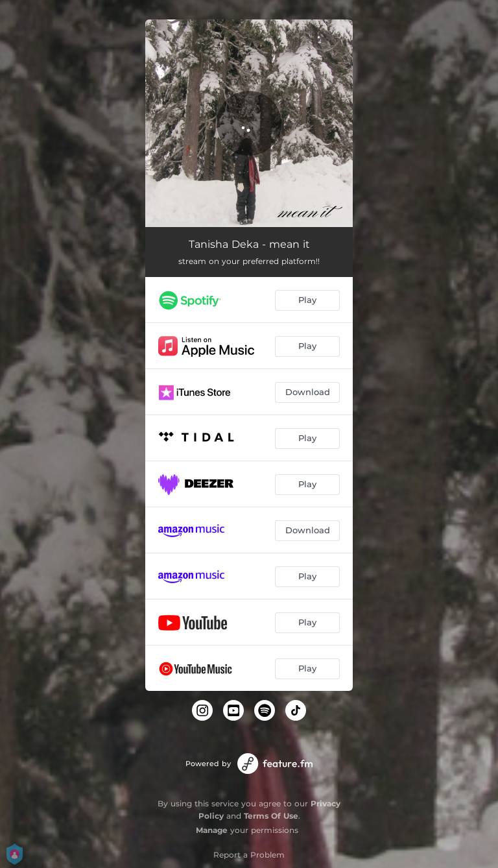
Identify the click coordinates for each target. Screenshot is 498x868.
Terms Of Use (271, 816)
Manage (212, 830)
